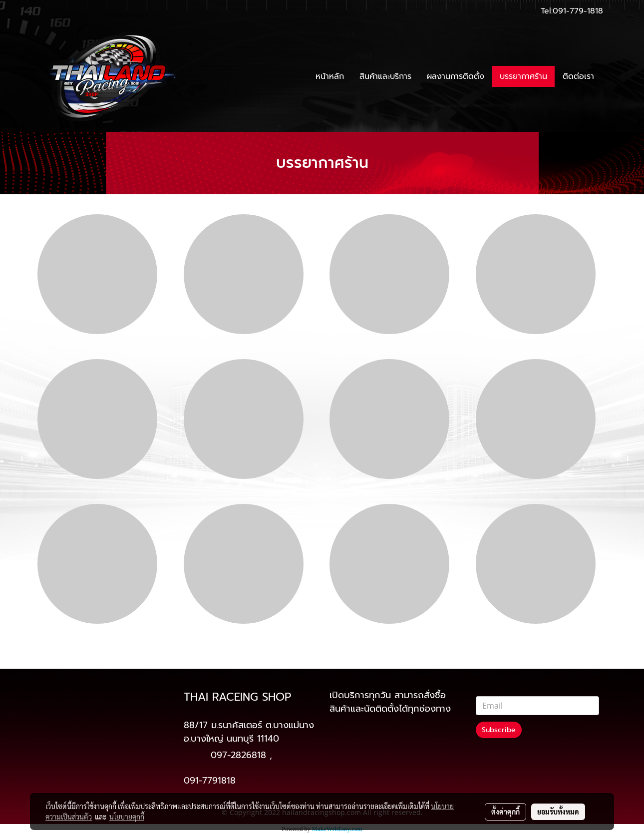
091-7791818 (210, 781)
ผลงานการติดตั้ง (456, 76)
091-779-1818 (578, 11)
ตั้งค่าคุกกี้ (505, 812)
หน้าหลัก (330, 76)
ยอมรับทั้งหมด (558, 812)
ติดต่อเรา (578, 76)
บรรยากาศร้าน (523, 76)
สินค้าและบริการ (385, 76)
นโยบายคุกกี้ (127, 817)
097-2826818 (238, 755)
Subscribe (499, 730)
